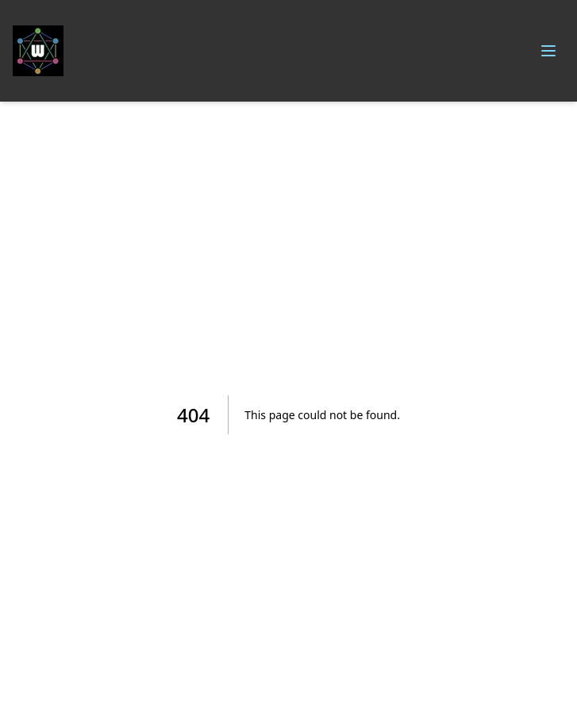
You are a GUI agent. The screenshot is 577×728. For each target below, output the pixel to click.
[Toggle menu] (548, 51)
